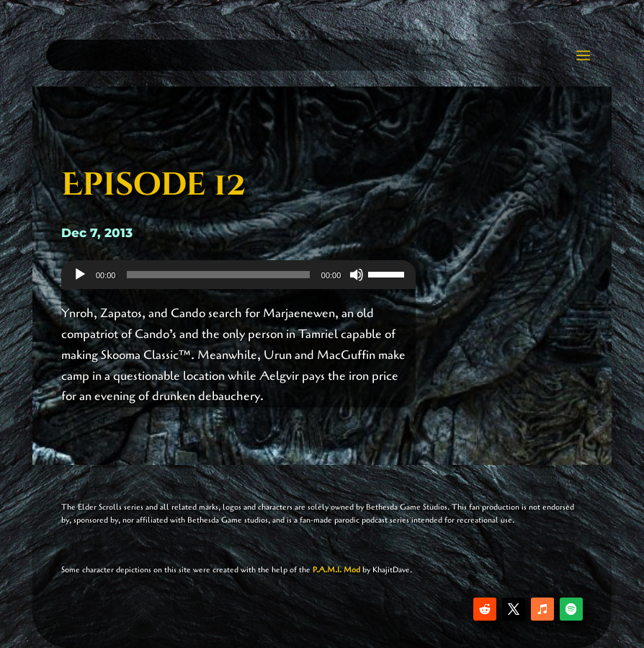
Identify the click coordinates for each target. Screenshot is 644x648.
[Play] (80, 275)
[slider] (218, 275)
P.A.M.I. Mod (336, 570)
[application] (238, 275)
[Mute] (357, 275)
